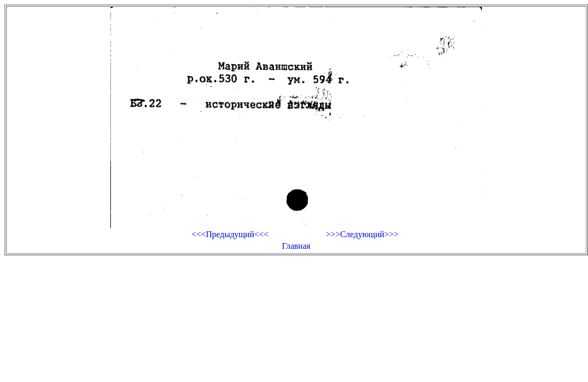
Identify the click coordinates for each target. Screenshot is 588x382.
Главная (296, 246)
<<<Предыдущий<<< (230, 234)
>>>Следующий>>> (362, 234)
